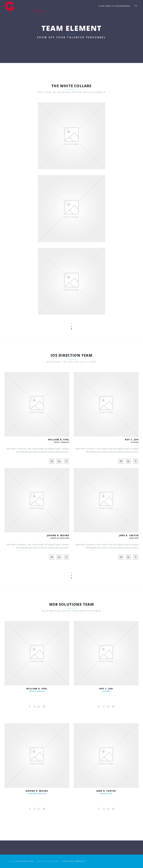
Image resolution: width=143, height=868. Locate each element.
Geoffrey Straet (26, 861)
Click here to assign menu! (114, 6)
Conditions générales (74, 861)
